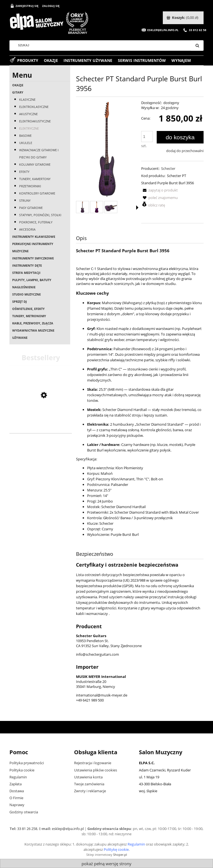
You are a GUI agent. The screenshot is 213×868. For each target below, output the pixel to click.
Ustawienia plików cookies (96, 770)
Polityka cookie (22, 770)
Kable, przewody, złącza (33, 323)
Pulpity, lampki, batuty (32, 280)
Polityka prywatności (27, 763)
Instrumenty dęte (27, 265)
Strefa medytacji (26, 273)
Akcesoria (27, 229)
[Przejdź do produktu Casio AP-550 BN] (41, 426)
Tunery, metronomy (29, 316)
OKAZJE (18, 85)
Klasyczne (27, 99)
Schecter (168, 168)
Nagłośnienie (24, 287)
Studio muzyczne (26, 294)
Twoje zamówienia (89, 784)
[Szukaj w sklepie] (102, 46)
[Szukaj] (197, 46)
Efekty (24, 172)
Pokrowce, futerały (36, 222)
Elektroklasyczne (34, 107)
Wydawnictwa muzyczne (33, 330)
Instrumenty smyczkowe (33, 258)
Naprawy (17, 805)
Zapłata (16, 784)
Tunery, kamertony (35, 179)
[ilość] (147, 137)
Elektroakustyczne (35, 121)
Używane (20, 338)
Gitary (18, 92)
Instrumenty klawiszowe (34, 237)
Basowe (25, 136)
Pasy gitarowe (31, 208)
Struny (25, 200)
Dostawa (17, 791)
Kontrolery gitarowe (37, 193)
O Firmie (16, 798)
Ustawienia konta (88, 777)
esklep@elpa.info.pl (68, 829)
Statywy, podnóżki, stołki (40, 215)
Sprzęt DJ (20, 301)
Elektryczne (29, 128)
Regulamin (18, 777)
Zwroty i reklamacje (90, 791)
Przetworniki (30, 186)
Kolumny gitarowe (35, 164)
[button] (159, 190)
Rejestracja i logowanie (93, 763)
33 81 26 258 (27, 829)
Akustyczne (28, 114)
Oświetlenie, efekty (28, 309)
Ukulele (26, 143)
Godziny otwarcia (24, 812)
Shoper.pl (120, 855)
